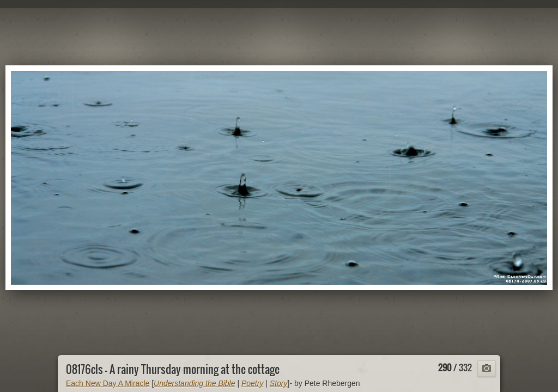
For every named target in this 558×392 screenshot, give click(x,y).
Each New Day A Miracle (108, 383)
